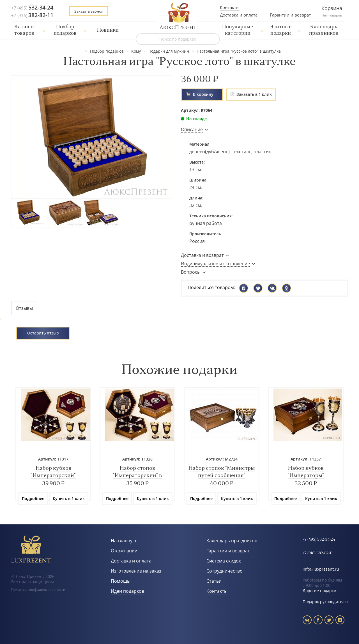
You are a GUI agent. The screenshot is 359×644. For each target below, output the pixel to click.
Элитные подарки (281, 30)
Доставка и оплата (239, 15)
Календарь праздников (324, 30)
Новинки (108, 30)
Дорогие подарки (319, 591)
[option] (53, 444)
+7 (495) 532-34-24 (319, 540)
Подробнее (33, 498)
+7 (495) (32, 8)
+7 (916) (32, 15)
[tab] (24, 308)
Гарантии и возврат (290, 15)
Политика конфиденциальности (38, 590)
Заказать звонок (89, 11)
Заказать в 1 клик (251, 94)
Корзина (332, 8)
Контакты (230, 7)
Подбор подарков (65, 30)
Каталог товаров (24, 30)
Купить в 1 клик (69, 498)
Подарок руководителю (325, 602)
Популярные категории (238, 30)
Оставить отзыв (43, 333)
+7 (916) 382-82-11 (318, 553)
